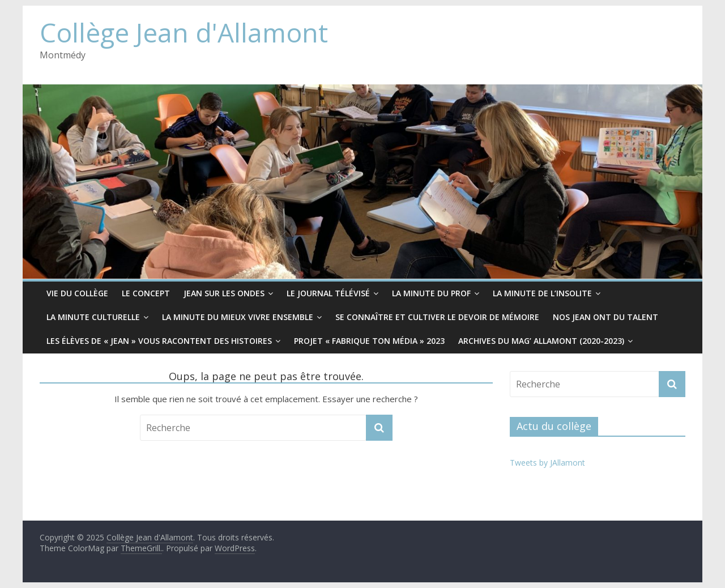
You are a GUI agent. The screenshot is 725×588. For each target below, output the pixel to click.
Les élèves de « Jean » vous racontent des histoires (159, 341)
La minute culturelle (93, 317)
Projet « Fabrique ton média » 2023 (369, 341)
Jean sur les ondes (224, 293)
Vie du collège (77, 293)
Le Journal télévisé (328, 293)
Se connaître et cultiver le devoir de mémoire (437, 317)
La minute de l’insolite (542, 293)
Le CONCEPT (146, 293)
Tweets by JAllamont (547, 463)
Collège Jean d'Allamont (184, 32)
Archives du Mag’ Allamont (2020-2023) (541, 341)
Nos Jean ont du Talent (605, 317)
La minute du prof (431, 293)
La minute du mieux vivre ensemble (238, 317)
